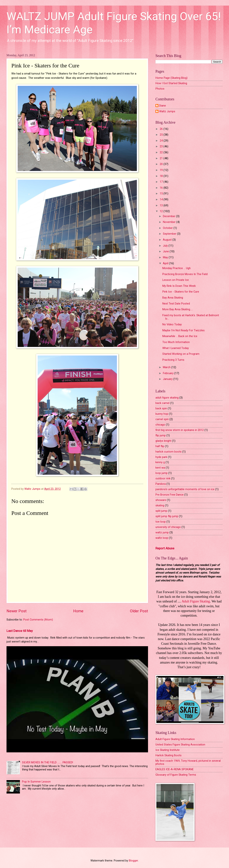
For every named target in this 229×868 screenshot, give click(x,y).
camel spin (162, 419)
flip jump (161, 435)
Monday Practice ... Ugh (176, 268)
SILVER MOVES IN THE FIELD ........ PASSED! (47, 762)
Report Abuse (165, 548)
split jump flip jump (167, 516)
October (168, 228)
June (166, 251)
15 (162, 193)
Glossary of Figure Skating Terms (176, 775)
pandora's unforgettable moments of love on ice (185, 489)
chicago (160, 425)
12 (162, 211)
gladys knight (163, 441)
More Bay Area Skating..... (178, 309)
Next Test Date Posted (176, 304)
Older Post (139, 611)
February (169, 373)
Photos (160, 89)
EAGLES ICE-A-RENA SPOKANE (175, 769)
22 (162, 152)
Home (78, 611)
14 (162, 199)
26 (162, 129)
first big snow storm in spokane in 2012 (180, 430)
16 (162, 188)
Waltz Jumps (167, 111)
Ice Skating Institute (168, 750)
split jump (161, 511)
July (166, 246)
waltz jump (162, 532)
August (168, 240)
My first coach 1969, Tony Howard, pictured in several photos (188, 762)
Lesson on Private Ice (176, 280)
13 (162, 205)
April (166, 263)
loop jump (162, 473)
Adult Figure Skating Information (175, 739)
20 (162, 164)
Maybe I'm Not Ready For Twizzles (183, 330)
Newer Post (17, 611)
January (168, 379)
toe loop (161, 522)
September (170, 234)
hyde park (161, 457)
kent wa (160, 468)
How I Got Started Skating (171, 83)
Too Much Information (176, 342)
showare (161, 500)
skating (160, 505)
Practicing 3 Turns (173, 360)
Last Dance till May (20, 631)
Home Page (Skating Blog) (171, 78)
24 (162, 141)
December (170, 216)
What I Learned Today (176, 348)
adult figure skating (167, 398)
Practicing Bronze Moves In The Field (185, 274)
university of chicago (168, 527)
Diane (163, 106)
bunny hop (162, 414)
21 (162, 158)
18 (162, 176)
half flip (160, 446)
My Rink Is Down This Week (179, 286)
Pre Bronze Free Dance (170, 495)
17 (162, 182)
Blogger (133, 861)
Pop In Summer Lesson (36, 782)
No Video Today (172, 324)
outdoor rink (163, 478)
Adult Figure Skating (196, 601)
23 (162, 146)
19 (162, 170)
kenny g (160, 462)
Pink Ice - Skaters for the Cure (181, 292)
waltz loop (162, 538)
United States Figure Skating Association (180, 745)
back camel (162, 403)
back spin (161, 408)
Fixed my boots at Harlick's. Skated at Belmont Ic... (191, 317)
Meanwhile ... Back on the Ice (180, 336)
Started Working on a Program (181, 354)
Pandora (161, 484)
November (170, 222)
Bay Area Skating (173, 298)
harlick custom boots (168, 452)
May (166, 257)
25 (162, 135)
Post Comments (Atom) (38, 620)
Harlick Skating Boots (168, 755)
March (167, 367)
